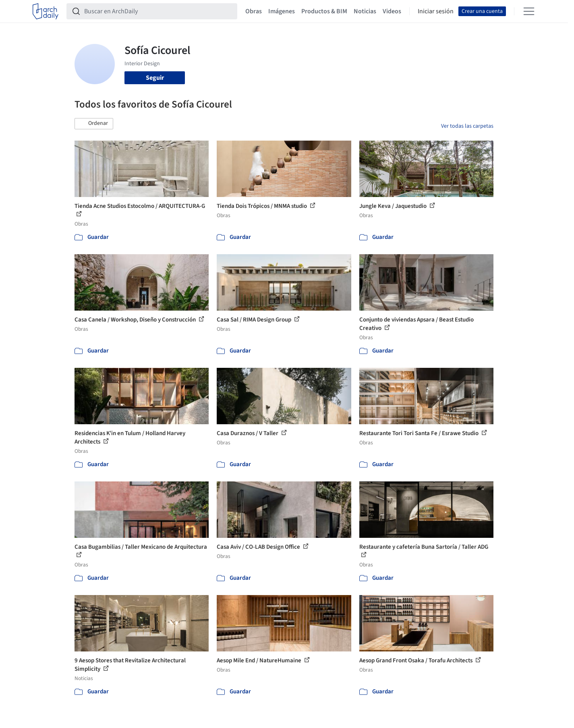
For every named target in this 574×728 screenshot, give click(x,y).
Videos (392, 11)
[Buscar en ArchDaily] (158, 11)
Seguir (155, 78)
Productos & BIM (324, 11)
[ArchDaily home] (46, 11)
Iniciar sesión (436, 11)
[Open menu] (529, 11)
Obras (254, 11)
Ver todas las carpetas (467, 126)
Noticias (365, 11)
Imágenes (282, 11)
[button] (94, 124)
